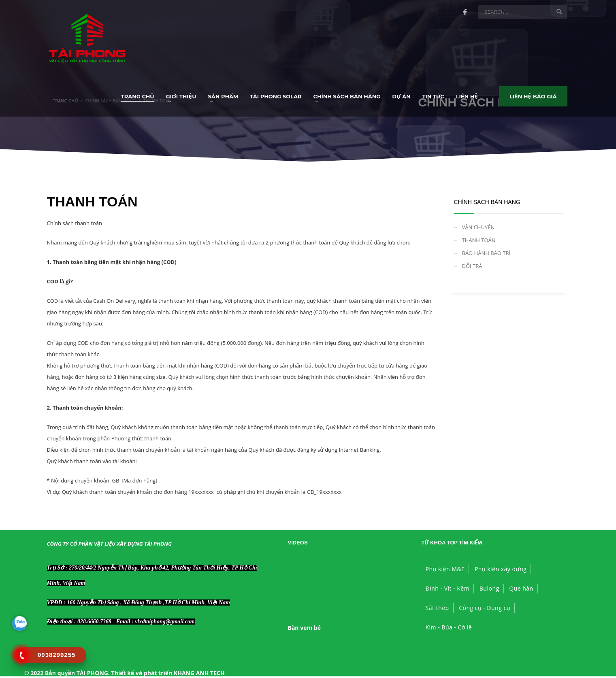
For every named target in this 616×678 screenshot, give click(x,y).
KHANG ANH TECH (199, 673)
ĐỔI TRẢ (472, 266)
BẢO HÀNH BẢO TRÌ (486, 253)
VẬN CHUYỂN (479, 227)
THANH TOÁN (479, 240)
